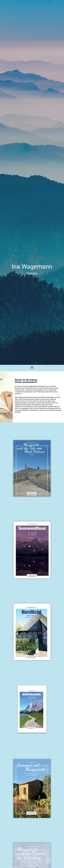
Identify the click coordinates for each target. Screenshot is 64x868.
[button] (32, 368)
